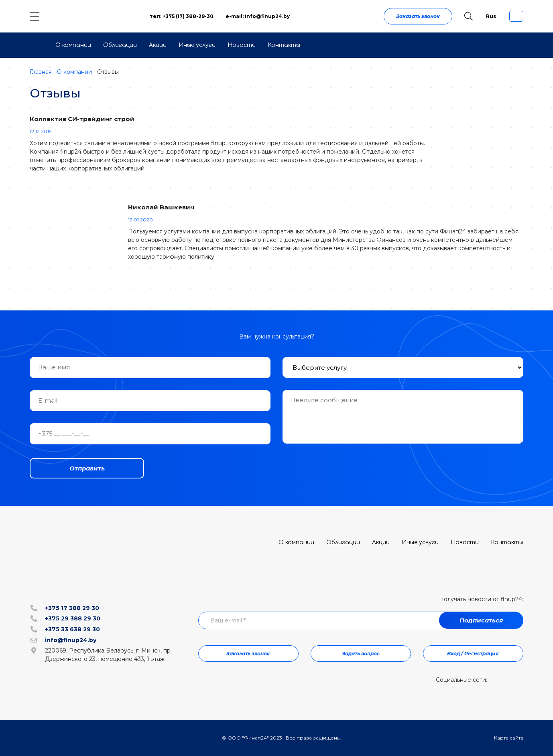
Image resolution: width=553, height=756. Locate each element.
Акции (158, 45)
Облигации (120, 45)
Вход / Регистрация (473, 654)
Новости (242, 45)
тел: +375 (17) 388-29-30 (182, 16)
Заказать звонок (418, 16)
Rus (491, 16)
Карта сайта (509, 738)
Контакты (284, 45)
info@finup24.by (71, 640)
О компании (73, 45)
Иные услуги (197, 45)
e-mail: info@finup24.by (258, 16)
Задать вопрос (361, 654)
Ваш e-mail (228, 620)
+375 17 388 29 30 (72, 608)
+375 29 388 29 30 (73, 618)
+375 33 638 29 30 (72, 629)
